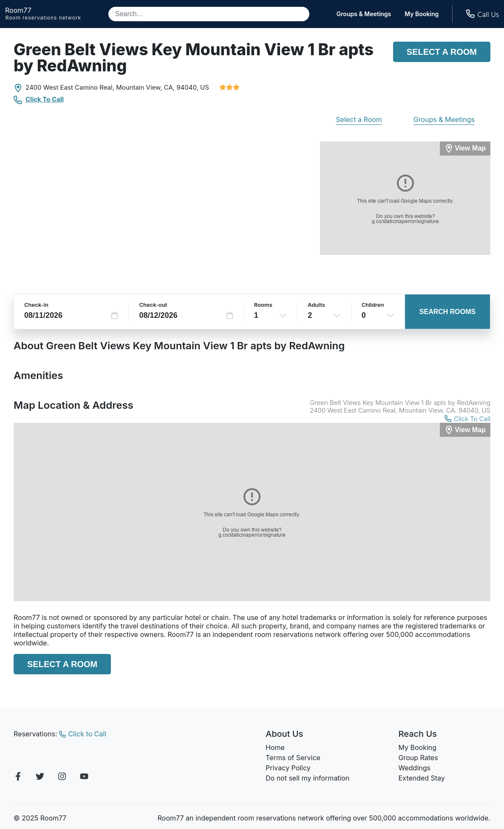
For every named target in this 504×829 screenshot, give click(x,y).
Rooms (263, 305)
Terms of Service (293, 758)
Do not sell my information (308, 778)
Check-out (153, 305)
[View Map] (465, 430)
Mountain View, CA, (145, 87)
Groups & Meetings (364, 14)
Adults (316, 305)
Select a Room (442, 52)
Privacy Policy (288, 768)
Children (373, 305)
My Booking (422, 14)
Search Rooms (447, 312)
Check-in (36, 305)
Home (275, 747)
